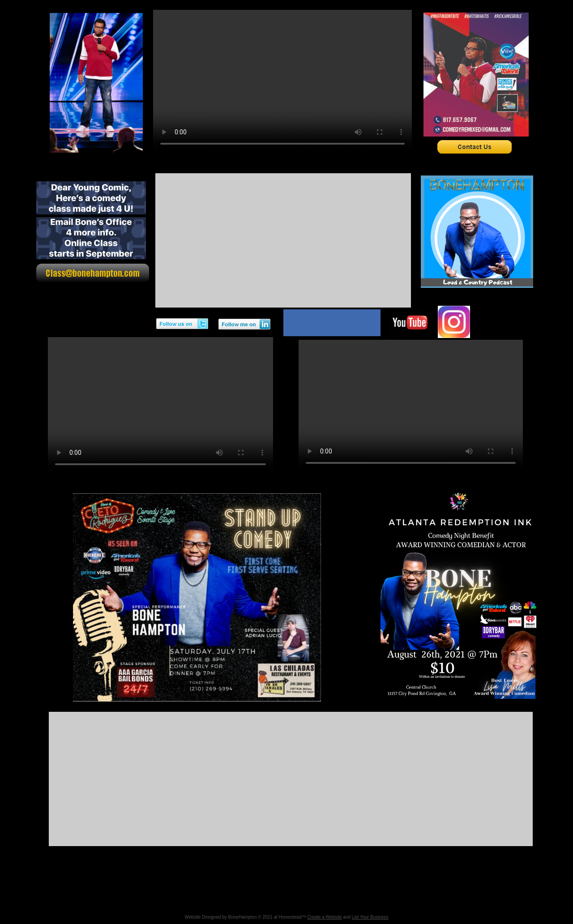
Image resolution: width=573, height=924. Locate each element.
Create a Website (324, 917)
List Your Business (370, 917)
